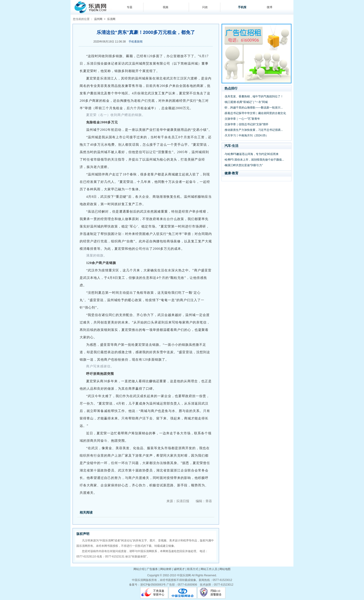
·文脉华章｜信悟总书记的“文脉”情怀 (246, 124)
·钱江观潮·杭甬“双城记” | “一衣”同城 (246, 102)
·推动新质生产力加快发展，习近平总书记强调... (253, 130)
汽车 (228, 146)
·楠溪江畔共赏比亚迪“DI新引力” (243, 165)
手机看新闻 (136, 42)
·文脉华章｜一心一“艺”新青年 (242, 119)
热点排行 (231, 88)
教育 (235, 173)
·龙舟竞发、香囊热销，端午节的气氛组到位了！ (254, 96)
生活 (235, 146)
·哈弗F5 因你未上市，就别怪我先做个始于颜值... (254, 160)
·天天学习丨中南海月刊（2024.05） (246, 135)
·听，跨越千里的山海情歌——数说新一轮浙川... (253, 108)
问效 (205, 7)
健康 (228, 173)
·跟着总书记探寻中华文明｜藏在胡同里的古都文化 (255, 113)
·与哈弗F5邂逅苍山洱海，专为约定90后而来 (251, 154)
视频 (166, 7)
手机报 (242, 7)
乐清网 (111, 19)
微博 (270, 7)
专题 (130, 7)
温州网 (98, 19)
